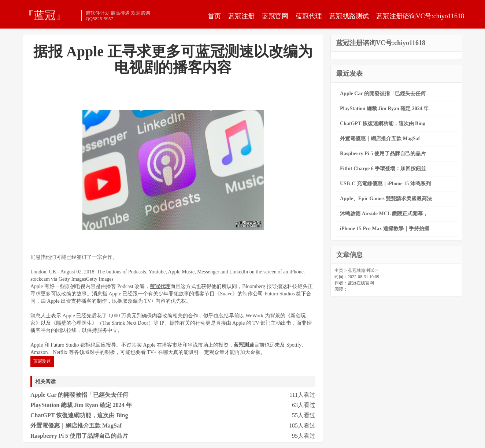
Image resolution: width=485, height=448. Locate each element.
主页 (339, 270)
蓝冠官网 (275, 16)
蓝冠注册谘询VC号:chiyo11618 (420, 16)
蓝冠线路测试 (349, 16)
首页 (214, 16)
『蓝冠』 (45, 15)
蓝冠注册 (241, 16)
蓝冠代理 (309, 16)
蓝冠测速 (42, 361)
